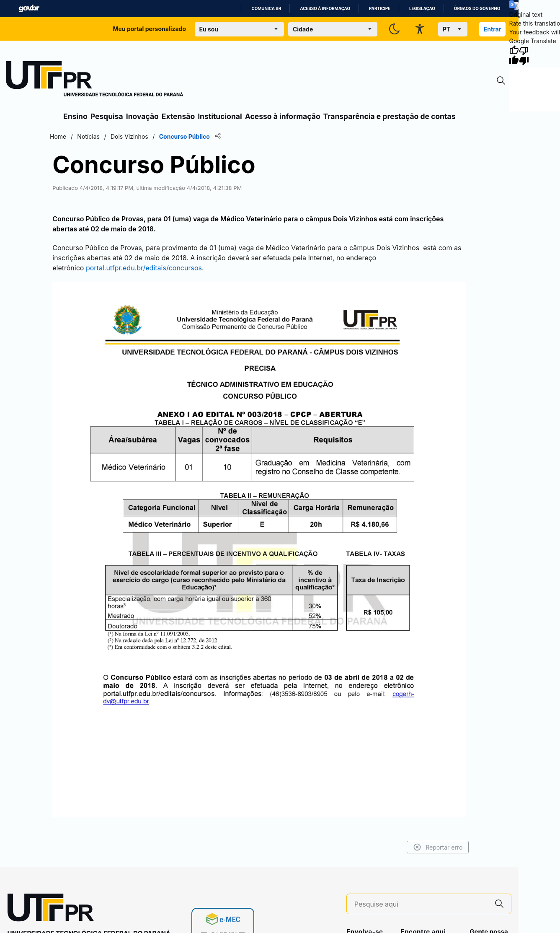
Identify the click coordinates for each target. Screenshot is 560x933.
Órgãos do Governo (477, 9)
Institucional (220, 116)
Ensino (75, 116)
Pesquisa (107, 116)
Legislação (422, 9)
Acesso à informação (325, 9)
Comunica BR (266, 9)
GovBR (29, 9)
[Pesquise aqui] (421, 897)
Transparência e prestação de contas (390, 116)
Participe (380, 9)
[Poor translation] (524, 55)
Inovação (142, 116)
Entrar (493, 29)
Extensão (178, 116)
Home (63, 136)
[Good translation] (514, 55)
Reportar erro (432, 840)
